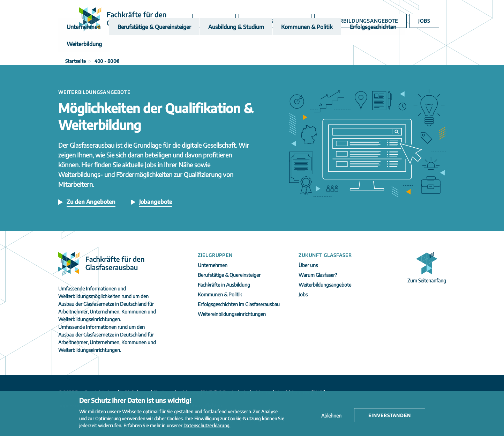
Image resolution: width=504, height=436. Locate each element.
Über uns (224, 21)
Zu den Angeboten (91, 202)
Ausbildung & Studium (218, 45)
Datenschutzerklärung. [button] (207, 426)
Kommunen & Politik (281, 45)
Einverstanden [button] (390, 415)
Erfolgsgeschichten (341, 45)
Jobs (425, 21)
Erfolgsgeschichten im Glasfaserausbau (239, 304)
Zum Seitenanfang (427, 280)
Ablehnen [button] (331, 416)
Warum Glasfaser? (282, 21)
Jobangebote (156, 202)
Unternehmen (81, 45)
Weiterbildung (393, 45)
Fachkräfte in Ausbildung (224, 285)
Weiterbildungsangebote (364, 21)
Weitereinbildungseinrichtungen (232, 314)
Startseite (76, 61)
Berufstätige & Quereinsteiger (145, 45)
